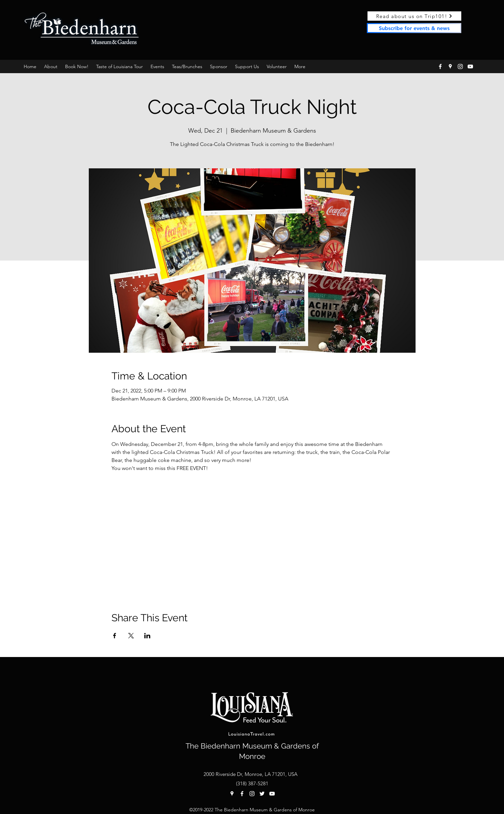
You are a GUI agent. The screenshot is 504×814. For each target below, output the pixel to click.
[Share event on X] (131, 636)
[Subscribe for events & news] (414, 28)
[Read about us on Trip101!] (414, 16)
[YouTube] (470, 66)
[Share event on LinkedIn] (147, 636)
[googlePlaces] (450, 66)
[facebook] (440, 66)
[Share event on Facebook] (115, 636)
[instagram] (460, 66)
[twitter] (262, 794)
